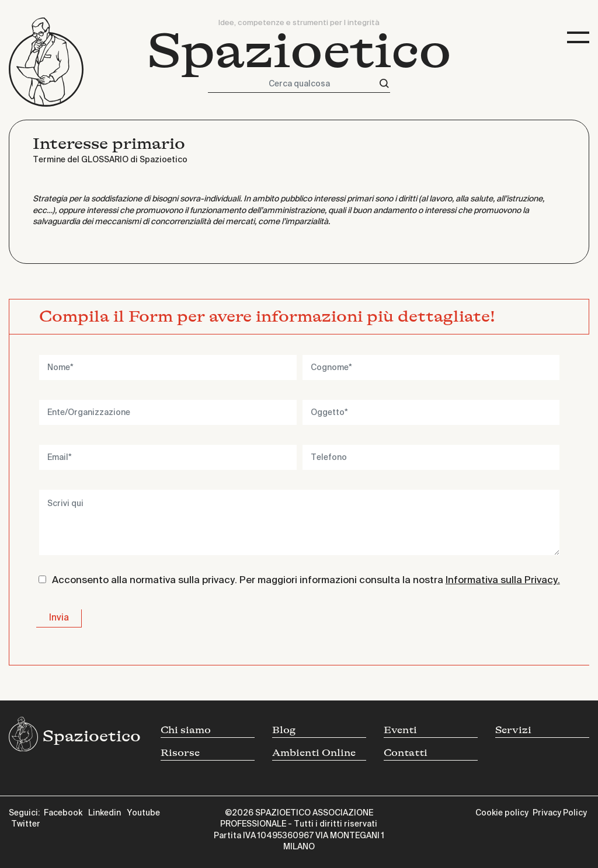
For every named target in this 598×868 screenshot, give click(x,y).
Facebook (63, 813)
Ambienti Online (314, 753)
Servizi (513, 730)
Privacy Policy (560, 813)
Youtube (143, 813)
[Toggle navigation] (578, 38)
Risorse (180, 753)
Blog (284, 730)
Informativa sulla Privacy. (503, 581)
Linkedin (105, 813)
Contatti (406, 753)
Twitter (26, 824)
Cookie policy (502, 813)
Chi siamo (186, 730)
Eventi (400, 730)
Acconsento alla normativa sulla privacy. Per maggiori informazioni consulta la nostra (306, 581)
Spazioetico (299, 51)
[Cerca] (384, 84)
